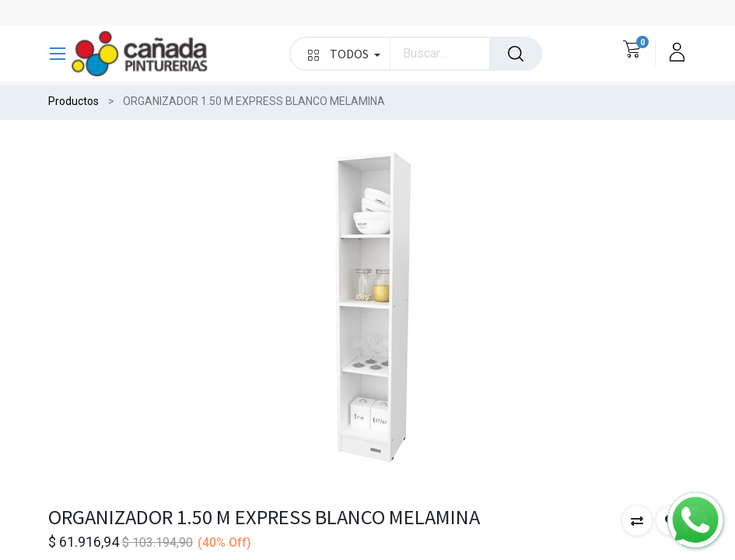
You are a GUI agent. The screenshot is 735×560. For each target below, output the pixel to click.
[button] (637, 520)
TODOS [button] (344, 54)
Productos (73, 101)
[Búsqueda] (516, 54)
